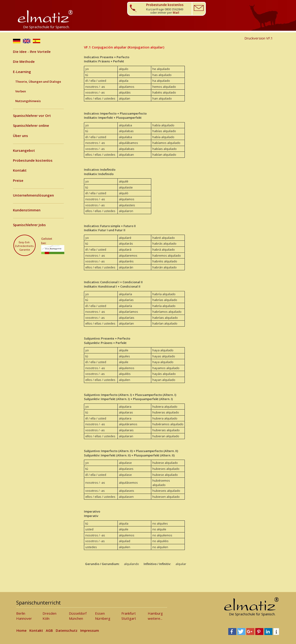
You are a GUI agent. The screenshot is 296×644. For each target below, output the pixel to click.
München (76, 618)
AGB (49, 630)
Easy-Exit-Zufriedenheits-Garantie (25, 246)
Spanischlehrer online (31, 125)
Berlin (21, 613)
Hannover (24, 618)
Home (22, 630)
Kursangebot (24, 150)
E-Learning (22, 72)
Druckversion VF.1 (259, 38)
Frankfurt (129, 613)
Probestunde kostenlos (33, 160)
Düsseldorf (78, 613)
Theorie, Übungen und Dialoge (38, 82)
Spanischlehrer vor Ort (32, 115)
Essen (100, 613)
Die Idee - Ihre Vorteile (32, 52)
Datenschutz (67, 630)
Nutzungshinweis (28, 101)
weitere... (155, 618)
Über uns (20, 136)
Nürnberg (103, 618)
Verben (21, 91)
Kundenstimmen (27, 210)
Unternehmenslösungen (33, 195)
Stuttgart (129, 618)
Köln (46, 618)
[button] (232, 632)
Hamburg (155, 613)
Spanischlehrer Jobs (29, 225)
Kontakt (20, 170)
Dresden (49, 613)
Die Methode (24, 61)
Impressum (90, 630)
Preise (18, 180)
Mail (176, 12)
